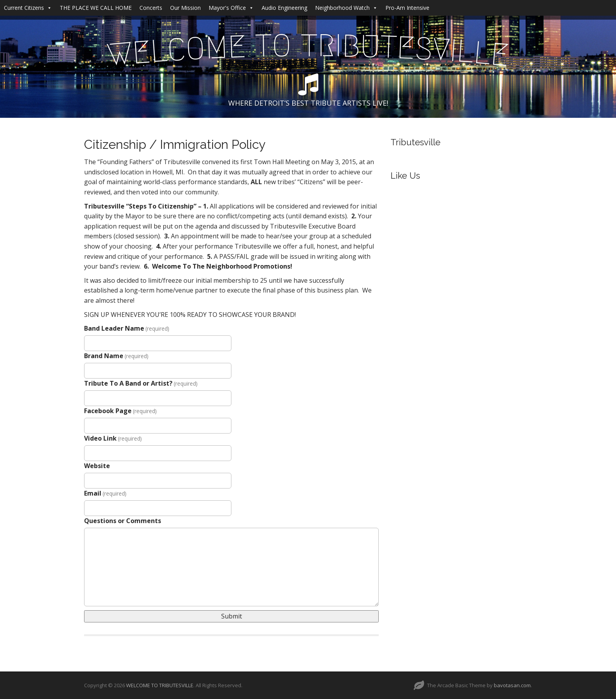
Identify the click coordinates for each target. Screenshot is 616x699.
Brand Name (116, 356)
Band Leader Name (127, 328)
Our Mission (185, 8)
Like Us (405, 176)
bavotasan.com (512, 685)
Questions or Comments (123, 521)
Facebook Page (120, 411)
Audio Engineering (284, 8)
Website (97, 466)
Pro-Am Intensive (407, 8)
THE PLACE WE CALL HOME (96, 8)
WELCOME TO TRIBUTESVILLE (160, 685)
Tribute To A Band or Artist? (141, 383)
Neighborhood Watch (346, 8)
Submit (232, 616)
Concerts (151, 8)
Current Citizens (28, 8)
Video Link (113, 438)
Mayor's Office (231, 8)
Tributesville (415, 142)
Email (105, 493)
